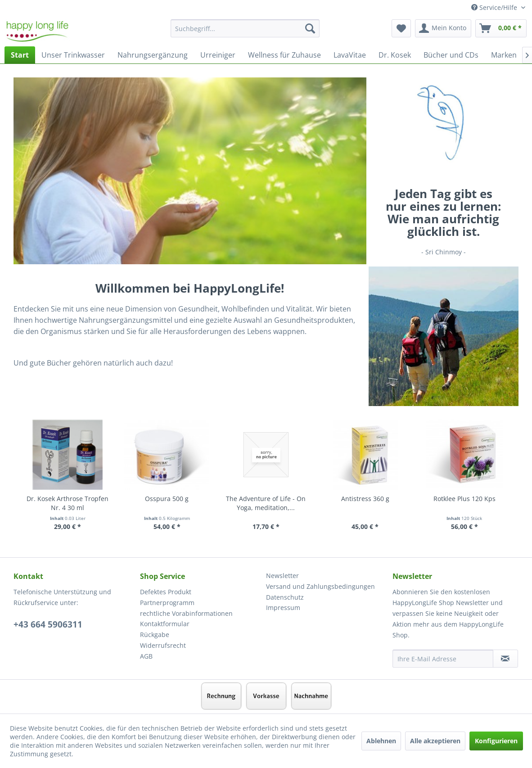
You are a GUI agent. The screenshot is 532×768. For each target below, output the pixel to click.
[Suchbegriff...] (245, 28)
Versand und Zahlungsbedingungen (320, 586)
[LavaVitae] (350, 55)
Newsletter (282, 576)
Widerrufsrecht (163, 645)
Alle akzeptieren (435, 741)
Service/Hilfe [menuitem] (495, 7)
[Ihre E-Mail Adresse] (443, 659)
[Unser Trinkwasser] (73, 55)
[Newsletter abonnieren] (505, 659)
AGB (146, 656)
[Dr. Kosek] (395, 55)
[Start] (20, 55)
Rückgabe (155, 635)
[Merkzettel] (401, 28)
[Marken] (504, 55)
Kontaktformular (165, 624)
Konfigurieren (496, 741)
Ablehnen (381, 741)
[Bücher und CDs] (451, 55)
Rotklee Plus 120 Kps (464, 499)
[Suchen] (310, 28)
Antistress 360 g (365, 499)
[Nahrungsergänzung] (153, 55)
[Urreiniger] (218, 55)
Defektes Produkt (166, 592)
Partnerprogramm (167, 603)
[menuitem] (245, 33)
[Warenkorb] (501, 28)
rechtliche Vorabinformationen (186, 613)
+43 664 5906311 (48, 624)
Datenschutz (285, 597)
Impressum (283, 608)
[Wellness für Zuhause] (284, 55)
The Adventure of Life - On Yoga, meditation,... (266, 503)
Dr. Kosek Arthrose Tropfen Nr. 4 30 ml (68, 503)
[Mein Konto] (443, 28)
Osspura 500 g (167, 499)
